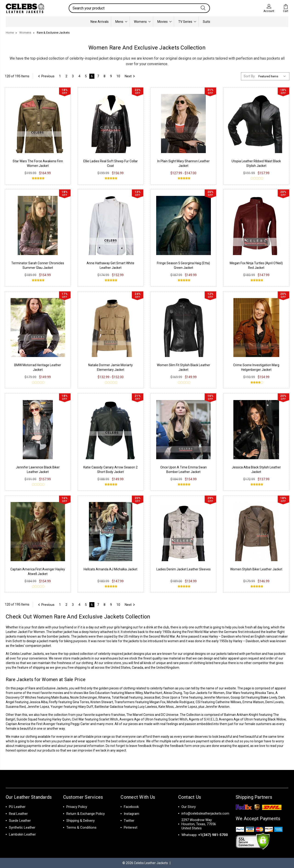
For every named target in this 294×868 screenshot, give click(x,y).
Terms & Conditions (81, 827)
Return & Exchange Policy (86, 814)
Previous (46, 76)
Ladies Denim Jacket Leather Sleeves (184, 569)
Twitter (129, 821)
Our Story (189, 807)
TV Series (187, 22)
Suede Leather (20, 821)
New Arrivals (100, 22)
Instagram (131, 814)
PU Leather (17, 807)
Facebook (131, 807)
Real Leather (18, 814)
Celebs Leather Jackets (27, 654)
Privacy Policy (77, 807)
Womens (142, 22)
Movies (164, 22)
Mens (121, 22)
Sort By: (250, 76)
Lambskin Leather (22, 834)
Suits (206, 22)
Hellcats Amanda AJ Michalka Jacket (110, 569)
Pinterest (131, 827)
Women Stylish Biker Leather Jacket (256, 569)
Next (130, 76)
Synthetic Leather (22, 827)
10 (118, 76)
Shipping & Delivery (81, 821)
